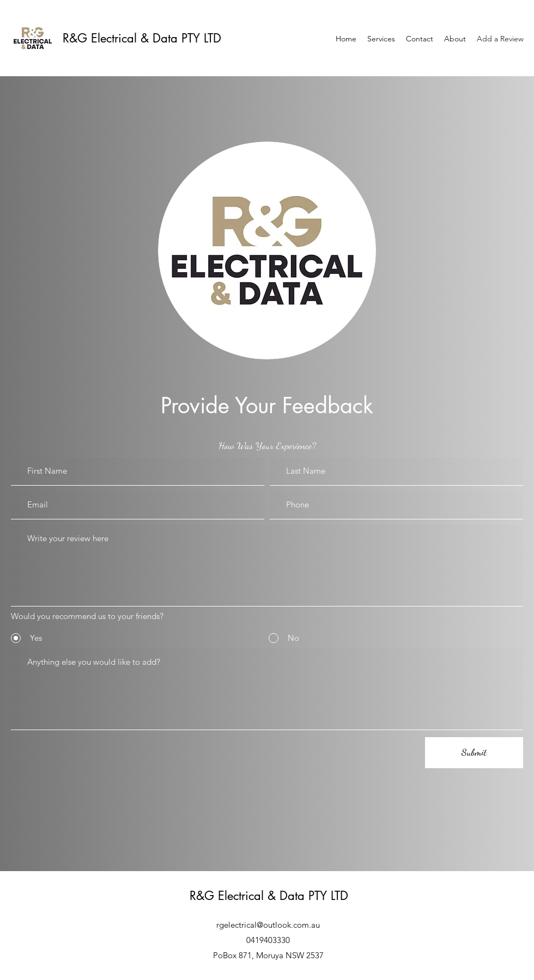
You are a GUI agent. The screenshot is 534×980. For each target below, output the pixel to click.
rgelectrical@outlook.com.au (268, 925)
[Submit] (474, 753)
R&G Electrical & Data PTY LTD (142, 38)
